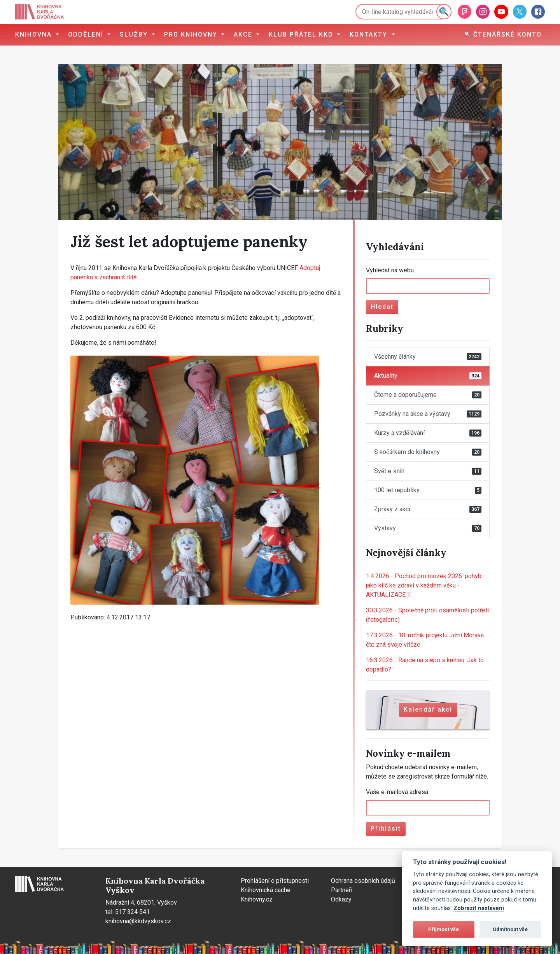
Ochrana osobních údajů (363, 881)
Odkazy (341, 899)
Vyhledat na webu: (390, 270)
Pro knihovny (192, 34)
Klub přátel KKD (302, 34)
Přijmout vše (444, 929)
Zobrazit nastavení (479, 908)
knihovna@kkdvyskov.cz (138, 921)
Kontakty (370, 34)
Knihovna (35, 34)
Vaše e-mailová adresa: (398, 792)
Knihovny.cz (257, 899)
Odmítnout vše (510, 929)
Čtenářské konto (503, 34)
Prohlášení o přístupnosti (275, 881)
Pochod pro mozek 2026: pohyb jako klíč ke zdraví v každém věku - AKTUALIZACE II (424, 585)
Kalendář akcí (428, 709)
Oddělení (87, 34)
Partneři (342, 890)
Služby (135, 34)
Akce (244, 34)
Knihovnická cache (266, 890)
